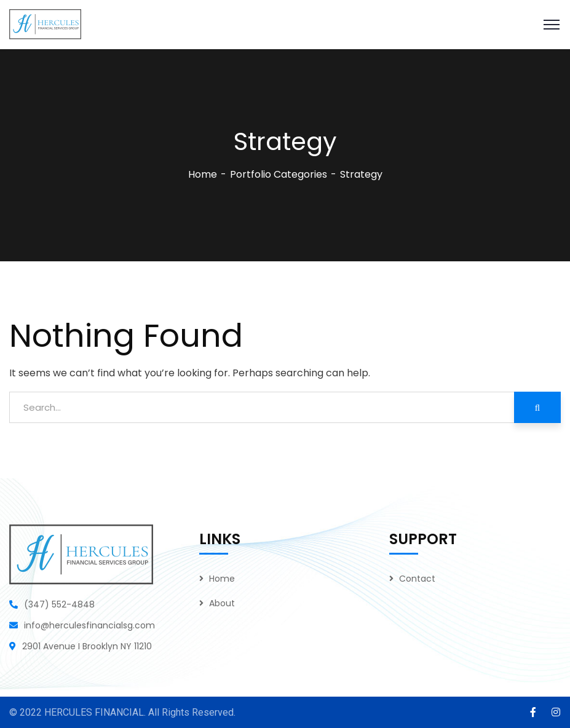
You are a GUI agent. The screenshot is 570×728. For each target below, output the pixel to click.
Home (203, 174)
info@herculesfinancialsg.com (89, 625)
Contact (417, 579)
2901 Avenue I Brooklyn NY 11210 (87, 646)
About (222, 603)
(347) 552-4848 (59, 604)
